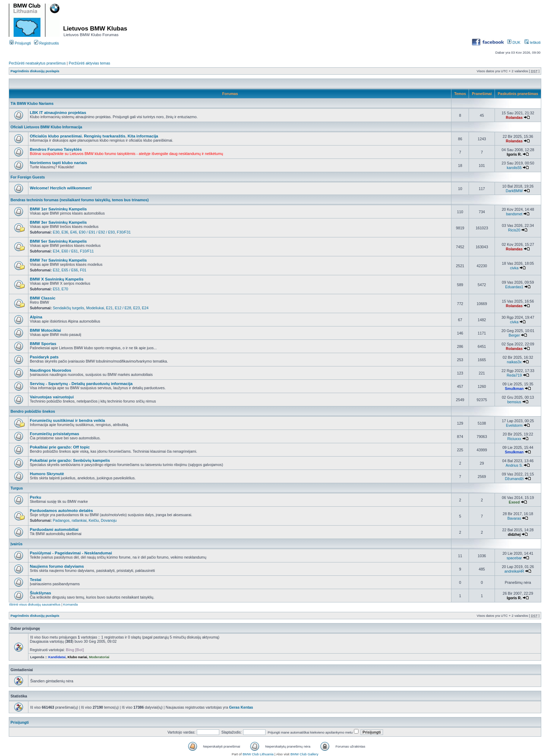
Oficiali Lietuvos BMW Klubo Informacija (46, 127)
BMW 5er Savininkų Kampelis (58, 241)
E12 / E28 (123, 308)
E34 (56, 251)
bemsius (514, 402)
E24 (145, 308)
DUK (514, 42)
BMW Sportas (43, 343)
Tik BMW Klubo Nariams (32, 103)
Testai (36, 579)
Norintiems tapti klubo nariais (58, 163)
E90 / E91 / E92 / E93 (97, 232)
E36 (65, 232)
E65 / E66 (70, 270)
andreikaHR (514, 571)
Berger (514, 335)
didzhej (514, 534)
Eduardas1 (514, 287)
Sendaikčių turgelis (69, 308)
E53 (56, 289)
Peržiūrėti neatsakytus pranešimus (37, 63)
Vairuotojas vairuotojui (52, 397)
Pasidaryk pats (44, 357)
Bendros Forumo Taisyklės (56, 149)
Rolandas (514, 117)
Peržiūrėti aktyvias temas (89, 63)
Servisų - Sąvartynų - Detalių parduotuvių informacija (81, 383)
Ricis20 (514, 230)
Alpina (36, 317)
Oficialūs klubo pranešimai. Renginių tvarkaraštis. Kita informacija (94, 136)
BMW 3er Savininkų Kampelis (58, 222)
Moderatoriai (99, 657)
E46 (73, 232)
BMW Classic (43, 298)
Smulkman (514, 389)
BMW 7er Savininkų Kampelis (58, 260)
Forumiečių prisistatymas (55, 434)
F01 (83, 270)
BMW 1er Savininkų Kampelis (58, 209)
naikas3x (514, 362)
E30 (56, 232)
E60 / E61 (70, 251)
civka (514, 268)
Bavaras (514, 518)
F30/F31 (124, 232)
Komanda (70, 604)
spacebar (514, 558)
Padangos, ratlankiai (70, 520)
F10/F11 (87, 251)
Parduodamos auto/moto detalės (61, 510)
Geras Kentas (241, 707)
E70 (65, 289)
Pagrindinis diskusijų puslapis (35, 71)
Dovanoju (109, 520)
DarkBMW (514, 191)
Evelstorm (514, 425)
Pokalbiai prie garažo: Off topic (60, 447)
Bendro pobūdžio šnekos (33, 411)
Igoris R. (514, 154)
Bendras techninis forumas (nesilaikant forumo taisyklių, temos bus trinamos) (80, 200)
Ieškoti (532, 42)
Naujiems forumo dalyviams (57, 566)
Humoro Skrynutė (47, 474)
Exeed (514, 502)
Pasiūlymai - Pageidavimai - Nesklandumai (71, 553)
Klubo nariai (77, 657)
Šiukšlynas (41, 593)
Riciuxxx (514, 439)
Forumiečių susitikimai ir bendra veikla (67, 420)
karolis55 (514, 168)
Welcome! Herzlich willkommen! (61, 188)
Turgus (17, 488)
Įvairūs (16, 544)
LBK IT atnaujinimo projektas (58, 112)
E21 (109, 308)
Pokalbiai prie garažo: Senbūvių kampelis (70, 460)
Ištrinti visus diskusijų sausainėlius (35, 604)
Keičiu (94, 520)
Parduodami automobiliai (54, 529)
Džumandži (514, 479)
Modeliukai (95, 308)
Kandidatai (57, 657)
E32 (56, 270)
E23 (137, 308)
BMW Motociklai (45, 330)
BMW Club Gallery (304, 754)
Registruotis (46, 43)
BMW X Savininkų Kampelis (57, 279)
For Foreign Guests (28, 177)
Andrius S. (514, 465)
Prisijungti (20, 43)
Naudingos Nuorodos (51, 370)
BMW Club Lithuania (258, 754)
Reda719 (514, 375)
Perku (35, 497)
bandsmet (514, 214)
